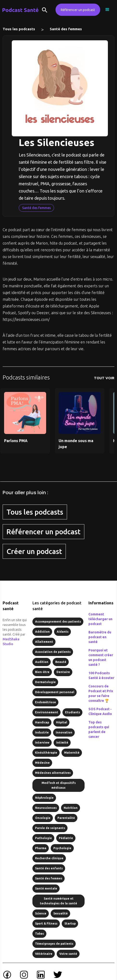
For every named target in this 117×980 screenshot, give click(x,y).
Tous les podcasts (19, 29)
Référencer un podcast (78, 10)
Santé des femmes (66, 29)
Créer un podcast (34, 551)
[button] (107, 10)
